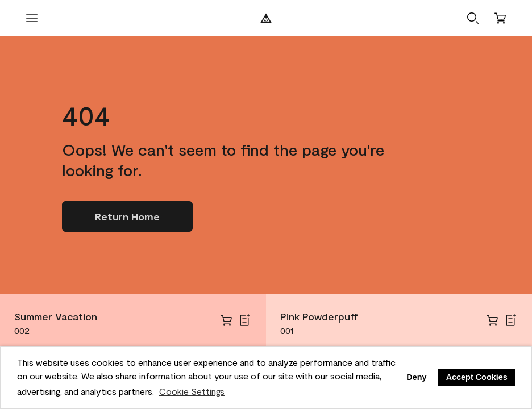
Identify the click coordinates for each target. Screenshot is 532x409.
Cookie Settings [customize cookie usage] (192, 391)
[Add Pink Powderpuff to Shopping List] (510, 320)
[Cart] (500, 18)
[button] (473, 18)
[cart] (226, 320)
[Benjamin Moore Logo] (266, 18)
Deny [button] (416, 377)
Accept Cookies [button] (477, 377)
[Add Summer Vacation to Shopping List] (244, 320)
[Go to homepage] (127, 216)
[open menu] (32, 18)
